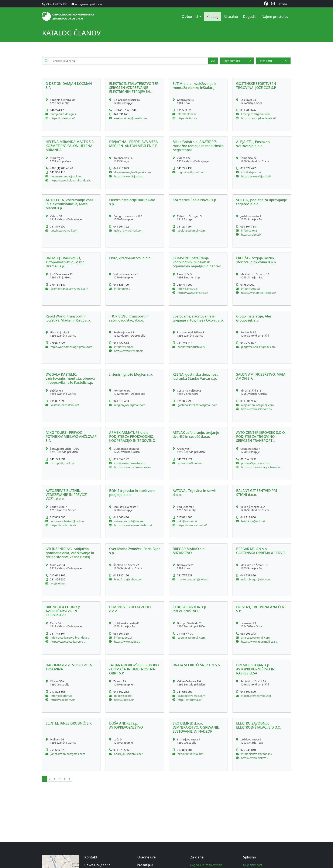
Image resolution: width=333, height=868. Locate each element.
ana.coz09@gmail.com (255, 638)
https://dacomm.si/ (63, 700)
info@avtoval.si (187, 521)
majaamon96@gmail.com (257, 405)
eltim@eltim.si (186, 114)
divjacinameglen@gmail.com (132, 172)
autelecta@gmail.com (64, 230)
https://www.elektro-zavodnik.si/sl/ (254, 758)
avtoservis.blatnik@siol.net (67, 521)
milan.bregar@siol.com (255, 579)
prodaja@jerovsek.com (255, 463)
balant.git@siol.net (253, 521)
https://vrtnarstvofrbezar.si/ (259, 293)
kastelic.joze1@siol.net (65, 405)
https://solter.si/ (251, 235)
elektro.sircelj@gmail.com (130, 118)
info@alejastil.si (251, 172)
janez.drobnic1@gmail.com (68, 754)
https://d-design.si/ (63, 118)
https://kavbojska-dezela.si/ (258, 118)
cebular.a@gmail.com (191, 638)
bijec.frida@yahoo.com (128, 579)
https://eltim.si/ (187, 118)
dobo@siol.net (123, 696)
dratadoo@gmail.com (191, 696)
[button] (71, 105)
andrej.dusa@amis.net (128, 754)
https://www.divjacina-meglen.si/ (128, 176)
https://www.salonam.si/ (257, 409)
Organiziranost (253, 865)
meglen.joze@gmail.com (129, 405)
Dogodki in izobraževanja (206, 865)
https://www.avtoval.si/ (192, 525)
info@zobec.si (123, 638)
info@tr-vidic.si (123, 347)
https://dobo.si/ (124, 700)
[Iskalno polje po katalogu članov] (129, 61)
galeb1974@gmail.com (128, 230)
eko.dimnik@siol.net (190, 754)
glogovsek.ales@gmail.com (258, 347)
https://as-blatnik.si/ (63, 525)
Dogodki (250, 17)
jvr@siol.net (58, 583)
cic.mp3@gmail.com (63, 463)
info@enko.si (122, 289)
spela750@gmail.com (191, 230)
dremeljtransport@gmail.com (69, 289)
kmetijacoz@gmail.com (255, 114)
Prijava (283, 4)
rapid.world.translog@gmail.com (71, 347)
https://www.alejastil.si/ (256, 176)
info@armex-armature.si (129, 463)
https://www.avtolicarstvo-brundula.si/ (67, 642)
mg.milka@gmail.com (191, 172)
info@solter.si (249, 230)
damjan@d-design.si (63, 114)
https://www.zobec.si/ (128, 642)
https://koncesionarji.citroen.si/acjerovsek (262, 467)
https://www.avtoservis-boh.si (133, 525)
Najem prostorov (275, 17)
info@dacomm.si (61, 696)
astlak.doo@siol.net (190, 463)
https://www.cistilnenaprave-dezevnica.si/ (132, 467)
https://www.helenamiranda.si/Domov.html (71, 180)
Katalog (212, 17)
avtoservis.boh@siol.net (129, 521)
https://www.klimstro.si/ (193, 293)
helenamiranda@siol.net (66, 176)
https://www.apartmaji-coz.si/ (260, 642)
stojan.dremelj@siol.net (256, 696)
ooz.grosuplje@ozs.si (88, 4)
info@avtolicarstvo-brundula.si (70, 638)
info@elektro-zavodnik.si (256, 754)
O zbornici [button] (190, 17)
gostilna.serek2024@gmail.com (197, 405)
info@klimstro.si (188, 289)
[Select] (237, 61)
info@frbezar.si (250, 289)
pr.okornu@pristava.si (191, 347)
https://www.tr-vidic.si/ (128, 351)
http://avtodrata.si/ (190, 700)
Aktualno (231, 17)
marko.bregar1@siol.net (193, 579)
